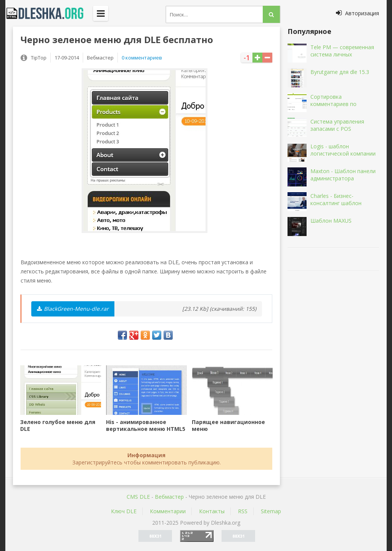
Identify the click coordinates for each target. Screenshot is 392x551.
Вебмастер (169, 497)
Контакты (212, 511)
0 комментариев (142, 58)
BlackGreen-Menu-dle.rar (73, 309)
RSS (243, 511)
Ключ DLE (124, 511)
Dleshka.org (49, 13)
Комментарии (168, 511)
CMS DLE (138, 497)
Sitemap (271, 511)
